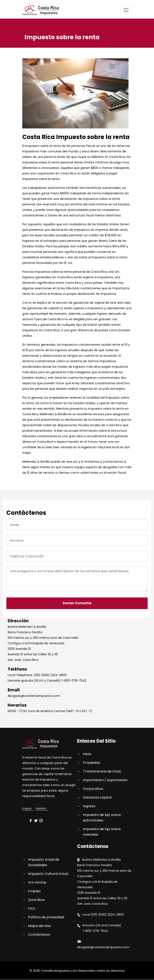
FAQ (32, 909)
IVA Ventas (37, 883)
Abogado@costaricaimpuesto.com (34, 696)
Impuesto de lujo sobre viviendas (102, 832)
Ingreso (89, 806)
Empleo (34, 891)
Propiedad (91, 763)
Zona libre (36, 900)
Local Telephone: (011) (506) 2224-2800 (37, 675)
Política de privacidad (46, 917)
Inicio (87, 754)
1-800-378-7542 (92, 931)
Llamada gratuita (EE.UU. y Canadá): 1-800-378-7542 (47, 681)
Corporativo (93, 789)
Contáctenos (39, 935)
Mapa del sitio (40, 926)
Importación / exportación (105, 780)
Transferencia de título (102, 772)
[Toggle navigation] (126, 10)
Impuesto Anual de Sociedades (44, 862)
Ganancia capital (97, 798)
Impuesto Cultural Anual (48, 874)
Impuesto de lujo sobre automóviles (102, 818)
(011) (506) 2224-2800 (107, 915)
